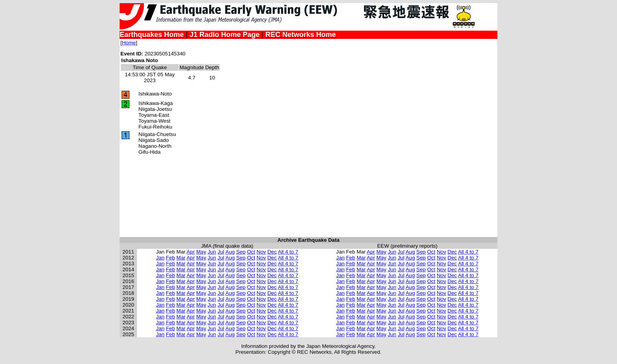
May (201, 252)
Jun (212, 252)
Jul (221, 252)
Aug (230, 252)
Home (129, 43)
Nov (261, 252)
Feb (171, 258)
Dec (272, 252)
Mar (181, 258)
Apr (191, 252)
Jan (160, 258)
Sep (241, 252)
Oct (251, 252)
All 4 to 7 (288, 252)
